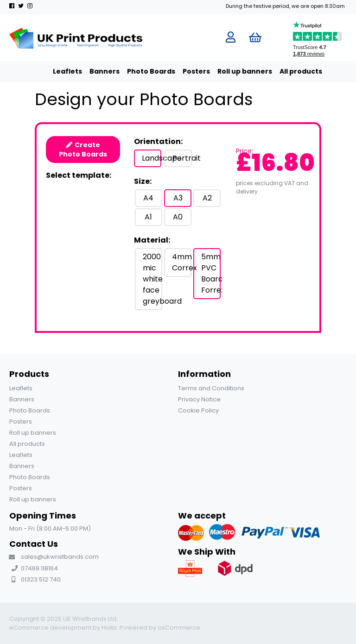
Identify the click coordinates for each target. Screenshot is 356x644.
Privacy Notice (199, 399)
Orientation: (158, 141)
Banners (95, 71)
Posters (187, 71)
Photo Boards (142, 71)
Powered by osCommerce (160, 628)
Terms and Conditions (211, 388)
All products (292, 71)
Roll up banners (235, 71)
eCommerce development (50, 628)
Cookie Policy (198, 410)
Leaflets (58, 71)
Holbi (109, 628)
